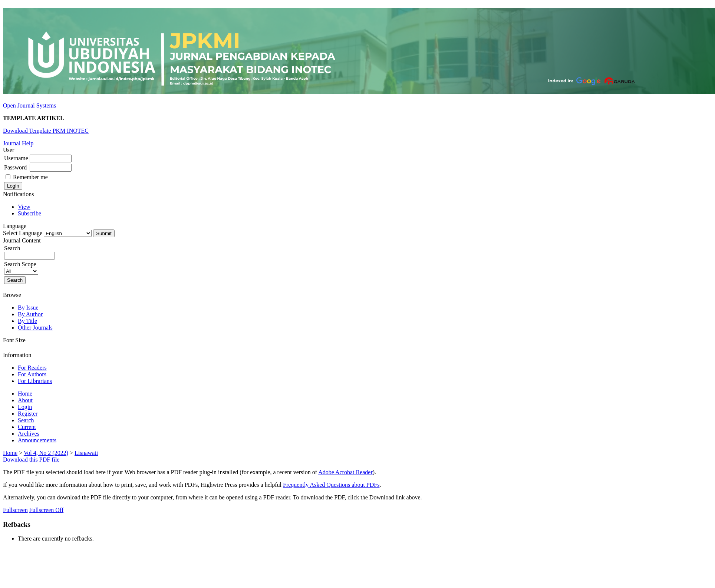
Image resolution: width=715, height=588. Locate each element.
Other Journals (35, 328)
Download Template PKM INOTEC (46, 131)
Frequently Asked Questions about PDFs (331, 485)
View (24, 207)
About (25, 400)
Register (28, 414)
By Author (30, 314)
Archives (29, 434)
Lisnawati (86, 453)
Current (27, 427)
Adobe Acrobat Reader (345, 472)
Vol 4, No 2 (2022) (46, 453)
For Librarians (35, 381)
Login (25, 407)
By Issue (28, 308)
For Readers (32, 368)
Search (26, 420)
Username (16, 158)
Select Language (23, 233)
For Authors (32, 374)
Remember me (30, 177)
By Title (27, 321)
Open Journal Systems (29, 105)
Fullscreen (15, 510)
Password (15, 167)
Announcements (37, 440)
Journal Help (18, 143)
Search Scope (21, 267)
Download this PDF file (31, 460)
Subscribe (29, 213)
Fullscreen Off (47, 510)
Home (25, 394)
